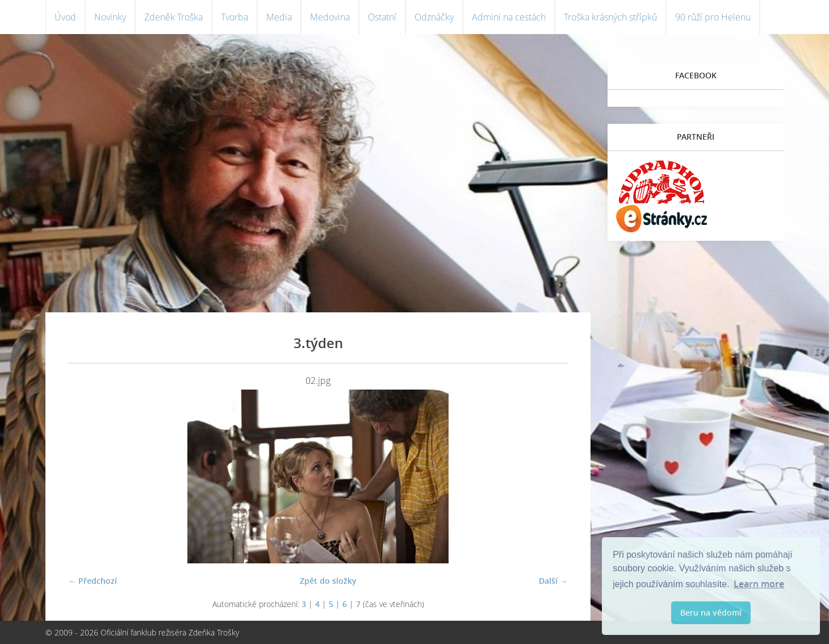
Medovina (330, 17)
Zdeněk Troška (173, 17)
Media (279, 17)
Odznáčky (434, 17)
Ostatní (382, 17)
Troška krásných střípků (610, 17)
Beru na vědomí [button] (711, 612)
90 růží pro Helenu (713, 17)
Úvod (65, 17)
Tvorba (235, 17)
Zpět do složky (328, 581)
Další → (553, 581)
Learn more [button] (759, 584)
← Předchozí (93, 581)
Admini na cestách (509, 17)
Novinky (110, 17)
